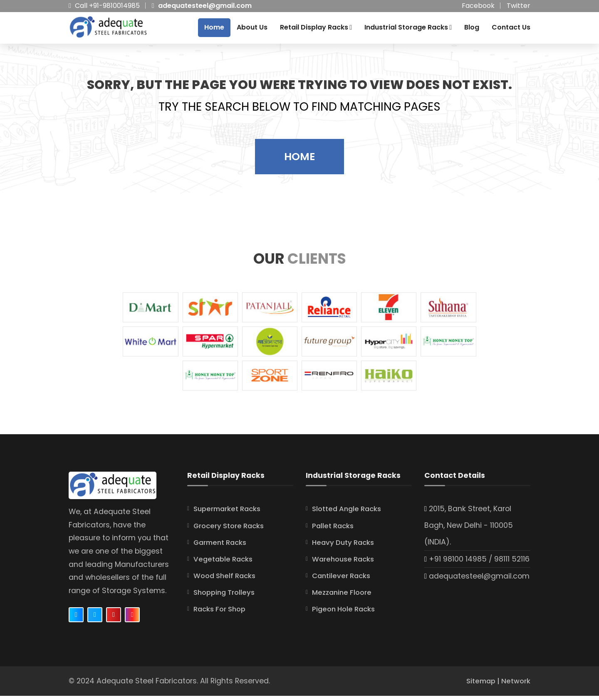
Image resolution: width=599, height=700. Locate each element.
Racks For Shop (222, 613)
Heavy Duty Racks (345, 547)
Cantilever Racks (343, 580)
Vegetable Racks (225, 563)
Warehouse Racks (345, 563)
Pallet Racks (334, 530)
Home (214, 29)
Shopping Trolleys (226, 596)
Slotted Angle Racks (349, 513)
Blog (472, 29)
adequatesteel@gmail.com (205, 6)
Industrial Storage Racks (408, 29)
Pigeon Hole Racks (346, 613)
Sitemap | (480, 685)
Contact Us (511, 29)
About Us (252, 29)
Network (515, 685)
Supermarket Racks (230, 513)
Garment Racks (222, 547)
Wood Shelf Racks (227, 580)
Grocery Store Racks (232, 530)
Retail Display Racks (316, 29)
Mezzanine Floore (344, 596)
